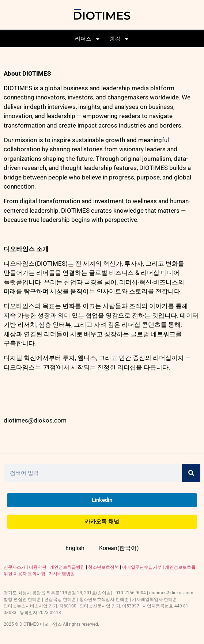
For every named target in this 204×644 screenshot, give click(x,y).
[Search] (191, 473)
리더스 (88, 39)
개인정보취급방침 (67, 567)
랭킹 (119, 39)
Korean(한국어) (119, 548)
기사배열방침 (62, 574)
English (75, 548)
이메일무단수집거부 (142, 567)
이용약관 (38, 567)
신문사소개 (15, 567)
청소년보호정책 (103, 567)
